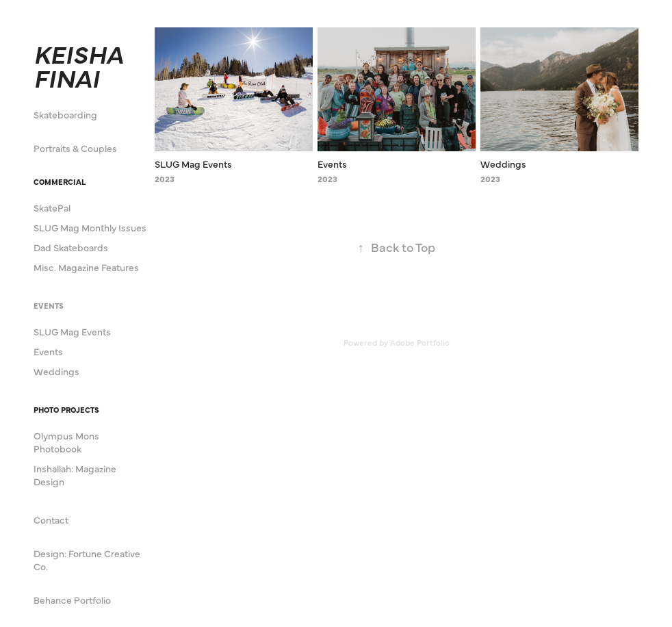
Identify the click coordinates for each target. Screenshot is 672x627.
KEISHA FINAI (81, 65)
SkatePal (52, 207)
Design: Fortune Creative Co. (87, 560)
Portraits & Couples (75, 148)
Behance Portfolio (72, 600)
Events (49, 306)
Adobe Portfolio (420, 342)
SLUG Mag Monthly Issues (90, 227)
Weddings (56, 371)
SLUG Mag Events (72, 331)
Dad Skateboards (71, 247)
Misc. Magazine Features (86, 267)
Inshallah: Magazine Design (75, 475)
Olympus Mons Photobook (66, 442)
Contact (51, 520)
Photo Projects (66, 410)
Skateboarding (65, 114)
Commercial (60, 182)
